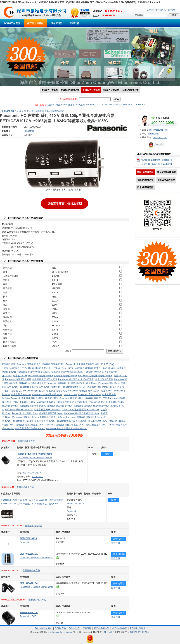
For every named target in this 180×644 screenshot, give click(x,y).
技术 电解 (56, 387)
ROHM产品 (60, 628)
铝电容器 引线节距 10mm (51, 413)
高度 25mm (92, 383)
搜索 (107, 454)
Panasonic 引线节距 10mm (25, 413)
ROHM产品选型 (12, 23)
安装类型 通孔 (9, 364)
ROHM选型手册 (138, 628)
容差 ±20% (106, 391)
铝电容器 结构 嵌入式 (57, 391)
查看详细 (115, 543)
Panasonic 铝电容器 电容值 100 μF (95, 376)
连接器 (71, 105)
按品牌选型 (57, 23)
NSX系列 (80, 105)
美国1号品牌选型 (145, 172)
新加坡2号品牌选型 (166, 172)
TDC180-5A (102, 105)
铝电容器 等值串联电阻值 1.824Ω (67, 372)
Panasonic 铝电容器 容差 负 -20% (27, 398)
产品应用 (87, 628)
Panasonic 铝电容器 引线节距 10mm (82, 413)
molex (64, 105)
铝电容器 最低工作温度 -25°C (30, 425)
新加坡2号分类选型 (70, 90)
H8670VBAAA (115, 105)
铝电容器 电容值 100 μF (65, 376)
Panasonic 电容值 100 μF (41, 376)
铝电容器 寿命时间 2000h (75, 402)
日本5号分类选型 (130, 90)
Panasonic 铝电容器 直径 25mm (71, 421)
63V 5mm (90, 105)
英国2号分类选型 (111, 90)
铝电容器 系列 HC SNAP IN (47, 410)
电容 (58, 105)
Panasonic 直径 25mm (22, 421)
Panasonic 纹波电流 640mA (32, 406)
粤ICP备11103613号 (140, 632)
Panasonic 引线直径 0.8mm (26, 417)
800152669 (154, 134)
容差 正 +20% (52, 398)
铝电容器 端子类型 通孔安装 (32, 383)
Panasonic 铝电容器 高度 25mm (34, 387)
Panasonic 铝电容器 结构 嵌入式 (84, 391)
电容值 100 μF (20, 376)
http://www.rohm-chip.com (60, 632)
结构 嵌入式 (16, 391)
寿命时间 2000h (27, 402)
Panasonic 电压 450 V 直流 (18, 379)
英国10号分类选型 (91, 90)
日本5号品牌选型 (145, 187)
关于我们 (151, 10)
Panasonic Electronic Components (36, 558)
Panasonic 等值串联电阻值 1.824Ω (34, 372)
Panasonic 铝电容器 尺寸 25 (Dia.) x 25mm (95, 368)
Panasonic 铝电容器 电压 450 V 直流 (76, 379)
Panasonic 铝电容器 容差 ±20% (47, 394)
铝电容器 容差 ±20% (21, 394)
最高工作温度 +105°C (96, 425)
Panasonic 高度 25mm (109, 383)
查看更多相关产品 (26, 441)
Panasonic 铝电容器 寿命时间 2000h (106, 402)
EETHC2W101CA (56, 111)
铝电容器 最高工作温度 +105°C (30, 428)
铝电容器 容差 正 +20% (96, 398)
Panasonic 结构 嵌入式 (34, 391)
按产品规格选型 (120, 628)
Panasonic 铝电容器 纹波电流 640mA (91, 406)
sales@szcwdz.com (158, 130)
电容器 (30, 111)
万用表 (51, 105)
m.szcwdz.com (160, 137)
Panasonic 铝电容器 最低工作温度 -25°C (64, 425)
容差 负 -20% (70, 394)
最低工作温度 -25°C (98, 421)
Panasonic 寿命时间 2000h (49, 402)
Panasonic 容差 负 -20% (90, 394)
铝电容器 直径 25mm (44, 421)
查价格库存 (119, 539)
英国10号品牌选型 (166, 180)
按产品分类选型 (35, 23)
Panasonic (72, 511)
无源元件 (21, 111)
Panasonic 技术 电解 (72, 387)
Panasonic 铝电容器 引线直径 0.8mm (84, 417)
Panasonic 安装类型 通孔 (29, 364)
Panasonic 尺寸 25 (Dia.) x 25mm (25, 368)
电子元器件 (109, 632)
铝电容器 (40, 111)
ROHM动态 (74, 628)
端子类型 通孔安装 (104, 379)
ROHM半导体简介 (43, 628)
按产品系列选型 (102, 628)
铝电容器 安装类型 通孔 (53, 364)
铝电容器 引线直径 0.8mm (52, 417)
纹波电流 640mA (10, 406)
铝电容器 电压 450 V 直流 (45, 379)
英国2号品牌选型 (145, 180)
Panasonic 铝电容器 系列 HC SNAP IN (80, 410)
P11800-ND (38, 477)
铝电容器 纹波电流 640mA (59, 406)
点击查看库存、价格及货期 (65, 203)
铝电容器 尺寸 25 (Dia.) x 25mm (57, 368)
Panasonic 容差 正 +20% (71, 398)
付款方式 (162, 10)
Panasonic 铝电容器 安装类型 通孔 (82, 364)
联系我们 (172, 10)
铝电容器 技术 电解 (92, 387)
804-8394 (128, 105)
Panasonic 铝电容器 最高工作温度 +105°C (67, 428)
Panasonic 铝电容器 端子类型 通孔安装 (66, 383)
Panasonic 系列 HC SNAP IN (19, 410)
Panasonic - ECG (28, 616)
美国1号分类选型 (50, 90)
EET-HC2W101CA (32, 473)
